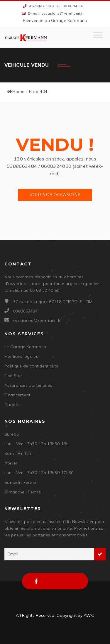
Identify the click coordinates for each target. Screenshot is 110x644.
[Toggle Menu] (98, 37)
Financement (17, 395)
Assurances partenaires (28, 385)
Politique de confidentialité (31, 366)
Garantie (13, 405)
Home (16, 91)
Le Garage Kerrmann (25, 347)
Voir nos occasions (55, 195)
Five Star (13, 376)
